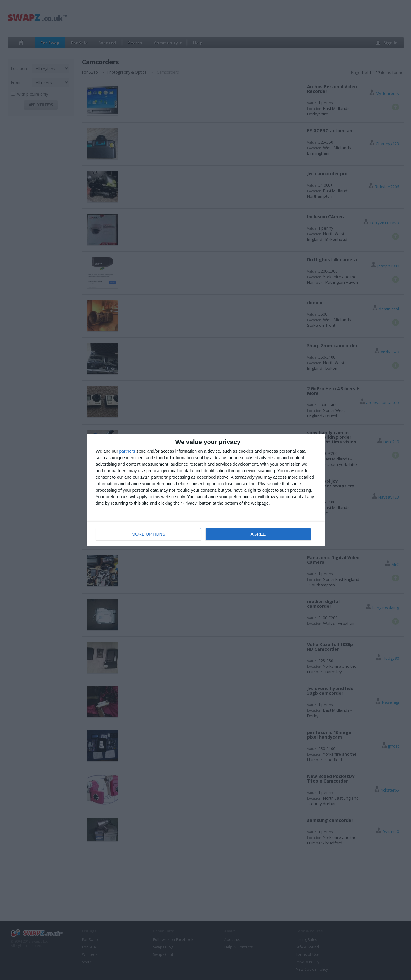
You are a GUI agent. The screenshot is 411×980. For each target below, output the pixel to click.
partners (127, 451)
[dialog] (206, 490)
